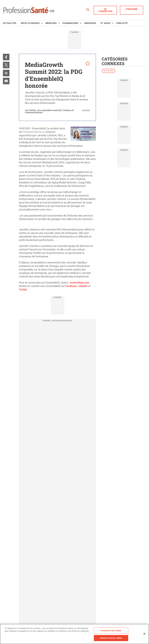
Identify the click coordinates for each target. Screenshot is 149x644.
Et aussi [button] (106, 23)
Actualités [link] (10, 23)
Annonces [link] (90, 23)
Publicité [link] (122, 23)
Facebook (71, 286)
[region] (74, 634)
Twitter (23, 290)
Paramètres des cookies (111, 631)
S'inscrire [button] (132, 9)
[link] (6, 57)
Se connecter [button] (105, 10)
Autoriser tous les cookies (111, 638)
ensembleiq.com (80, 283)
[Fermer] (144, 634)
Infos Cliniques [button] (30, 23)
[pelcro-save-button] (87, 64)
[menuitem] (12, 23)
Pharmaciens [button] (70, 23)
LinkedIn (83, 286)
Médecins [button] (51, 23)
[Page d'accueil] (29, 10)
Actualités (108, 71)
